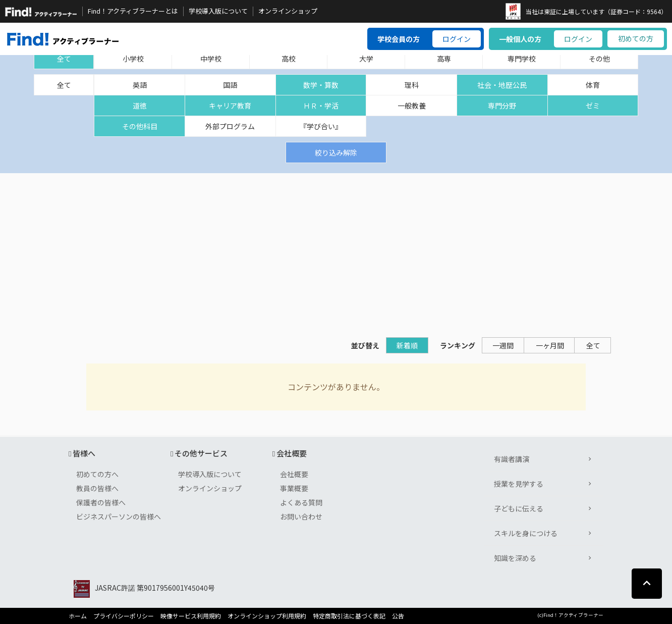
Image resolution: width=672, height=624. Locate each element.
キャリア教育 (230, 106)
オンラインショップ (288, 11)
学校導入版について (218, 11)
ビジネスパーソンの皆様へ (119, 516)
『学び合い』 (321, 126)
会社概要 (294, 474)
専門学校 (522, 59)
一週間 (503, 345)
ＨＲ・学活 (321, 106)
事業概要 (294, 488)
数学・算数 (321, 85)
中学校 (211, 59)
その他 (599, 59)
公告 (398, 616)
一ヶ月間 (550, 345)
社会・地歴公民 (502, 85)
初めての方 (636, 38)
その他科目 (140, 126)
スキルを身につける (526, 533)
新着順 (407, 345)
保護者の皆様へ (101, 502)
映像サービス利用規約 (191, 616)
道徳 (140, 106)
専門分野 (502, 106)
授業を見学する (519, 484)
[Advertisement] (336, 249)
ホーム (78, 616)
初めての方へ (97, 474)
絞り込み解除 (336, 152)
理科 (412, 85)
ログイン (457, 39)
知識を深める (515, 558)
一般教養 (412, 106)
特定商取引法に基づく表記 (349, 616)
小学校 (133, 59)
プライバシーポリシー (124, 616)
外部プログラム (230, 126)
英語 (140, 85)
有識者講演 (512, 459)
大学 (366, 59)
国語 (230, 85)
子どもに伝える (519, 508)
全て (64, 59)
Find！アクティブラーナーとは (133, 11)
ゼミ (593, 106)
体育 (593, 85)
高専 (444, 59)
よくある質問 (301, 502)
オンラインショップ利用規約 (267, 616)
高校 (289, 59)
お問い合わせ (301, 516)
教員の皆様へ (97, 488)
